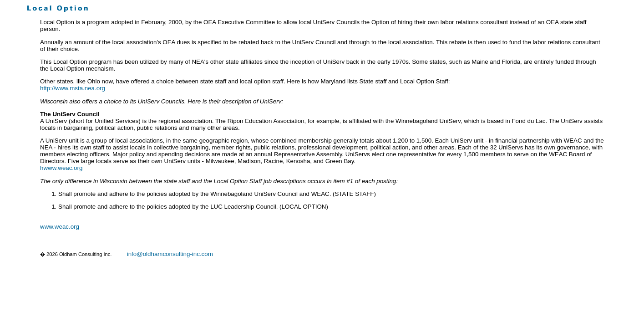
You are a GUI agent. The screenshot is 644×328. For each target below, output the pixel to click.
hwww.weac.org (61, 168)
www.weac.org (60, 227)
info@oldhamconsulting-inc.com (170, 254)
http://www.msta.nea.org (73, 88)
